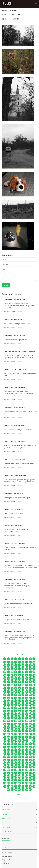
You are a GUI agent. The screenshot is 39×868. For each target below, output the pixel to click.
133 (27, 705)
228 (12, 741)
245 (8, 747)
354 (12, 786)
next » (19, 794)
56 (8, 678)
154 (5, 714)
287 (30, 760)
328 (16, 776)
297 (34, 763)
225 (34, 737)
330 (23, 776)
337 (16, 780)
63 (34, 678)
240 (23, 744)
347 (19, 783)
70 (27, 682)
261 (34, 750)
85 (16, 688)
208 (5, 734)
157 (16, 714)
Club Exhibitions (7, 831)
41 (19, 672)
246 (12, 747)
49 (16, 675)
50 (19, 675)
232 (27, 741)
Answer (20, 312)
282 (12, 760)
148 (16, 711)
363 (16, 790)
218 (8, 737)
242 (30, 744)
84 (12, 688)
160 (27, 714)
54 (34, 675)
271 (5, 757)
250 (27, 747)
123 (23, 701)
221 (19, 737)
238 (16, 744)
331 (27, 776)
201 (12, 731)
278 (30, 757)
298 (5, 767)
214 (27, 734)
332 (30, 776)
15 (23, 662)
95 (19, 692)
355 (16, 786)
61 (27, 678)
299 (8, 767)
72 (34, 682)
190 (5, 727)
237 (12, 744)
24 (23, 665)
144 (34, 708)
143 (30, 708)
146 (8, 711)
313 (27, 770)
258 (23, 750)
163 (5, 718)
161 (30, 714)
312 (23, 770)
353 (8, 786)
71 (30, 682)
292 (16, 763)
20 (8, 665)
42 (23, 672)
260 (30, 750)
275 (19, 757)
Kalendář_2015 (7, 818)
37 (5, 672)
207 (34, 731)
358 (27, 786)
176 (19, 721)
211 (16, 734)
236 (8, 744)
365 (23, 790)
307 (5, 770)
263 (8, 754)
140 (19, 708)
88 (27, 688)
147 (12, 711)
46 (5, 675)
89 (30, 688)
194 (19, 727)
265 (16, 754)
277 (27, 757)
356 (19, 786)
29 (8, 669)
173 (8, 721)
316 (5, 773)
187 (27, 724)
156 (12, 714)
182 (8, 724)
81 (34, 685)
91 (5, 692)
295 (27, 763)
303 (23, 767)
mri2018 (5, 814)
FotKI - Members (7, 827)
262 (5, 754)
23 (19, 665)
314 (30, 770)
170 (30, 718)
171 (34, 718)
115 (27, 698)
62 (30, 678)
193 (16, 727)
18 (34, 662)
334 (5, 780)
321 (23, 773)
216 (34, 734)
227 (9, 741)
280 (5, 760)
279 (34, 757)
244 (5, 747)
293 (19, 763)
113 (19, 698)
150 (23, 711)
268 (27, 754)
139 (16, 708)
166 (16, 718)
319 (16, 773)
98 (30, 692)
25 (27, 665)
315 (34, 770)
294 (23, 763)
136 (5, 708)
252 (34, 747)
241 (27, 744)
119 (8, 701)
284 (19, 760)
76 (16, 685)
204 (23, 731)
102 (12, 695)
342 (34, 780)
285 (23, 760)
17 (30, 662)
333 (34, 776)
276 (23, 757)
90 (34, 688)
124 (27, 701)
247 (16, 747)
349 (27, 783)
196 (27, 727)
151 (27, 711)
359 (30, 786)
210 (12, 734)
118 (5, 701)
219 (12, 737)
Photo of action (7, 823)
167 (19, 718)
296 (30, 763)
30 (12, 669)
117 (34, 698)
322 (27, 773)
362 (12, 790)
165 (12, 718)
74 (8, 685)
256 (16, 750)
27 (34, 665)
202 (16, 731)
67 (16, 682)
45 (34, 672)
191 (8, 727)
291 (12, 763)
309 (12, 770)
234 (34, 741)
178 (27, 721)
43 (27, 672)
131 (19, 705)
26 (30, 665)
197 (30, 727)
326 (8, 776)
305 (30, 767)
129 (12, 705)
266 (19, 754)
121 (16, 701)
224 (30, 737)
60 (23, 678)
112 (16, 698)
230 (20, 741)
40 (16, 672)
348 (23, 783)
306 (34, 767)
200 (8, 731)
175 (16, 721)
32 (19, 669)
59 (19, 678)
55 (5, 678)
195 (23, 727)
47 (8, 675)
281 (8, 760)
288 (34, 760)
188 (30, 724)
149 (19, 711)
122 (19, 701)
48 (12, 675)
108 (34, 695)
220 (16, 737)
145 (5, 711)
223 (27, 737)
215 (30, 734)
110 (8, 698)
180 (34, 721)
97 (27, 692)
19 (5, 665)
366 (27, 790)
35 (30, 669)
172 (5, 721)
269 (30, 754)
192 (12, 727)
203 (19, 731)
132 (23, 705)
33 (23, 669)
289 (5, 763)
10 (5, 662)
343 (5, 783)
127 (5, 705)
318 (12, 773)
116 (30, 698)
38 (8, 672)
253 (5, 750)
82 (5, 688)
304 (27, 767)
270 (34, 754)
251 (30, 747)
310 (16, 770)
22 (16, 665)
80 (30, 685)
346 (16, 783)
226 (5, 741)
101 (8, 695)
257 (19, 750)
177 (23, 721)
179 (30, 721)
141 (23, 708)
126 (34, 701)
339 (23, 780)
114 (23, 698)
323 (30, 773)
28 (5, 669)
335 (8, 780)
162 (34, 714)
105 (23, 695)
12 (12, 662)
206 (30, 731)
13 (16, 662)
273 (12, 757)
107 (30, 695)
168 (23, 718)
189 (34, 724)
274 (16, 757)
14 (19, 662)
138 (12, 708)
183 (12, 724)
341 (30, 780)
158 (19, 714)
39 (12, 672)
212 (19, 734)
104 (19, 695)
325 (5, 776)
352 (5, 786)
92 (8, 692)
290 (8, 763)
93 (12, 692)
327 (12, 776)
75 (12, 685)
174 (12, 721)
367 (30, 790)
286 (27, 760)
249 (23, 747)
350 (30, 783)
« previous (19, 654)
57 (12, 678)
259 (27, 750)
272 (8, 757)
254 (8, 750)
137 (8, 708)
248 (19, 747)
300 (12, 767)
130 (16, 705)
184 (16, 724)
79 (27, 685)
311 (19, 770)
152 (30, 711)
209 (8, 734)
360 (34, 786)
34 (27, 669)
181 (5, 724)
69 (23, 682)
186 (23, 724)
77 (19, 685)
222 (23, 737)
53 (30, 675)
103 (16, 695)
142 (27, 708)
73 (5, 685)
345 (12, 783)
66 (12, 682)
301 (16, 767)
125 (30, 701)
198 (34, 727)
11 (8, 662)
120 (12, 701)
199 (5, 731)
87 (23, 688)
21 (12, 665)
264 (12, 754)
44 (30, 672)
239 (19, 744)
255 (12, 750)
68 (19, 682)
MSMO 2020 (6, 810)
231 (23, 741)
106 (27, 695)
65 (8, 682)
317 (8, 773)
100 (5, 695)
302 (19, 767)
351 (34, 783)
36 (34, 669)
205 (27, 731)
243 (34, 744)
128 (8, 705)
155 (8, 714)
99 (34, 692)
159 (23, 714)
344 (8, 783)
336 (12, 780)
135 (34, 705)
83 (8, 688)
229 (16, 741)
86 (19, 688)
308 (8, 770)
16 (27, 662)
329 (19, 776)
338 (19, 780)
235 (5, 744)
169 (27, 718)
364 (19, 790)
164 (8, 718)
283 (16, 760)
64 (5, 682)
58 (16, 678)
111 (12, 698)
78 (23, 685)
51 (23, 675)
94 (16, 692)
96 (23, 692)
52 (27, 675)
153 (34, 711)
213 (23, 734)
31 (16, 669)
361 (8, 790)
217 (5, 737)
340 (27, 780)
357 (23, 786)
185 (19, 724)
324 (34, 773)
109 (5, 698)
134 (30, 705)
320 (19, 773)
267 (23, 754)
